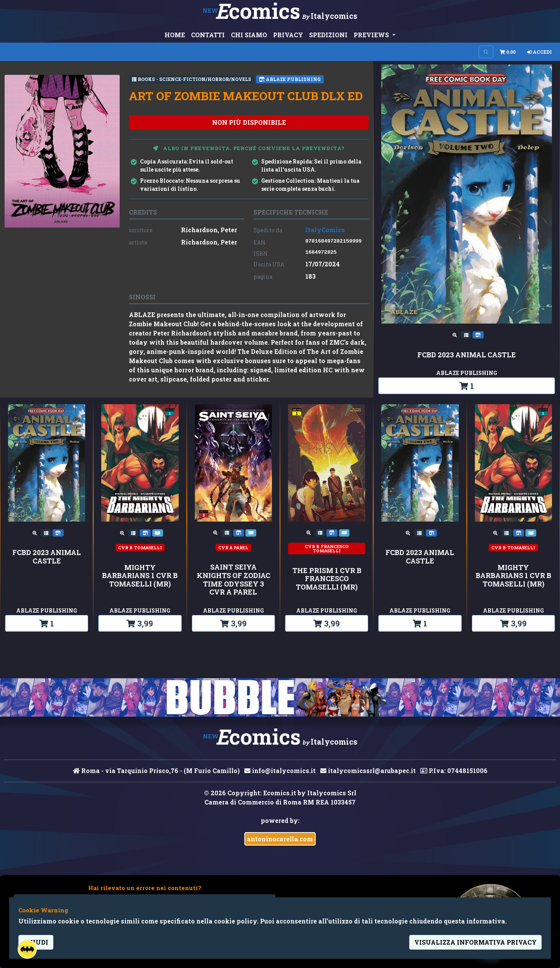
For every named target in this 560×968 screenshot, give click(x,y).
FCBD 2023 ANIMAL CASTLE (467, 355)
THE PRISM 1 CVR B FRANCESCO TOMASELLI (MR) (327, 579)
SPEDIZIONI (328, 35)
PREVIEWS (372, 35)
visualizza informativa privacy (475, 942)
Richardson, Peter (209, 230)
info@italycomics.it (280, 771)
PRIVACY (288, 35)
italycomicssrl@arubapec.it (368, 771)
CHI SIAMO (249, 35)
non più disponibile (249, 122)
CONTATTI (208, 35)
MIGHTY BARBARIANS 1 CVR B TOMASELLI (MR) (140, 576)
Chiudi (36, 942)
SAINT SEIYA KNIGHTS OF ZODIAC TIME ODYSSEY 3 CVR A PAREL (233, 580)
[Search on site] (486, 52)
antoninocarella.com (280, 839)
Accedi (539, 52)
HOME (175, 35)
